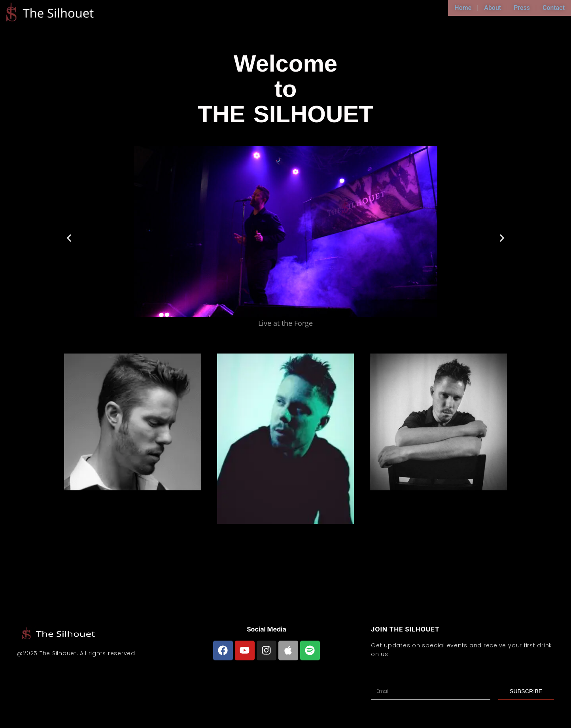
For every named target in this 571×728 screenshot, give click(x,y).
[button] (69, 238)
